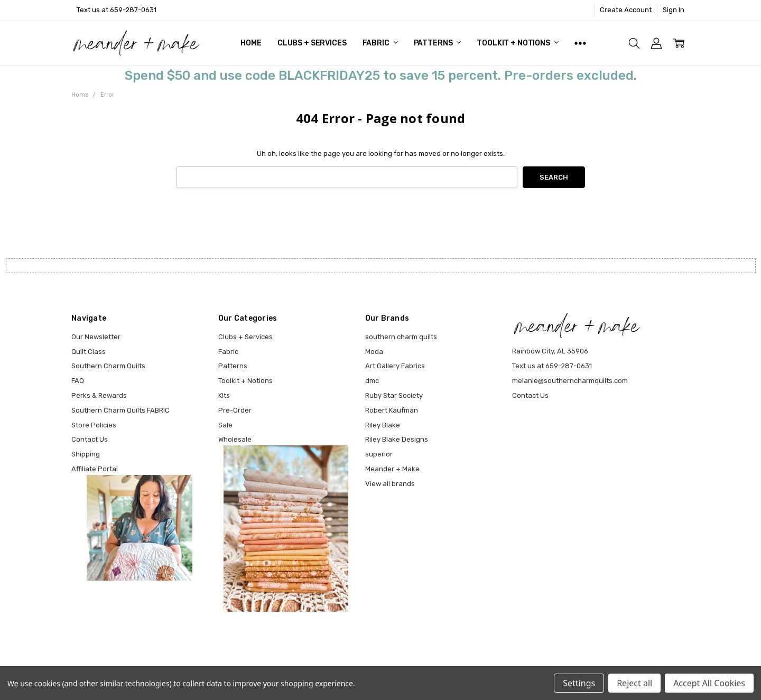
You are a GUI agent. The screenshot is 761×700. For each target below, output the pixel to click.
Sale (225, 425)
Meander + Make (392, 469)
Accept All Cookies (709, 683)
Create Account (626, 10)
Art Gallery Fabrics (395, 366)
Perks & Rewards (99, 395)
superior (379, 454)
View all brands (390, 484)
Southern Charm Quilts (108, 366)
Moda (374, 352)
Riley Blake (383, 425)
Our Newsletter (96, 337)
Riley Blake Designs (397, 439)
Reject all (634, 683)
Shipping (86, 454)
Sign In (674, 10)
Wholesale (235, 439)
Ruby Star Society (394, 395)
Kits (224, 395)
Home (251, 43)
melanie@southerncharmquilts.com (570, 381)
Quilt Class (89, 352)
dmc (372, 381)
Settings (579, 683)
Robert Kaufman (392, 410)
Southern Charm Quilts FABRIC (120, 410)
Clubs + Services (312, 43)
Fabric (380, 43)
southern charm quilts (401, 337)
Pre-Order (235, 410)
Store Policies (94, 425)
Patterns (438, 43)
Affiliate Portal (95, 469)
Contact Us (90, 439)
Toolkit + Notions (517, 43)
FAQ (78, 381)
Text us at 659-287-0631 (117, 10)
